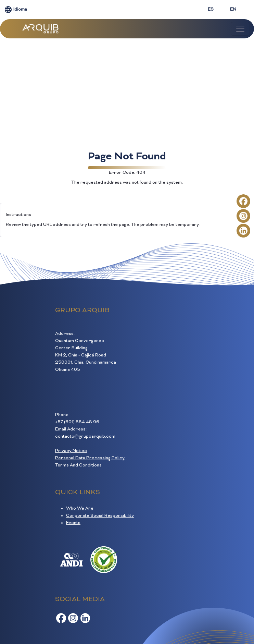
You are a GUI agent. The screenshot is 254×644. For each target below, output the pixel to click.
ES (211, 10)
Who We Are (80, 509)
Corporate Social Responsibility (100, 516)
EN (233, 10)
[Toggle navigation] (240, 29)
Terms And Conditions (78, 465)
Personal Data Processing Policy (90, 458)
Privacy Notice (71, 451)
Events (73, 523)
